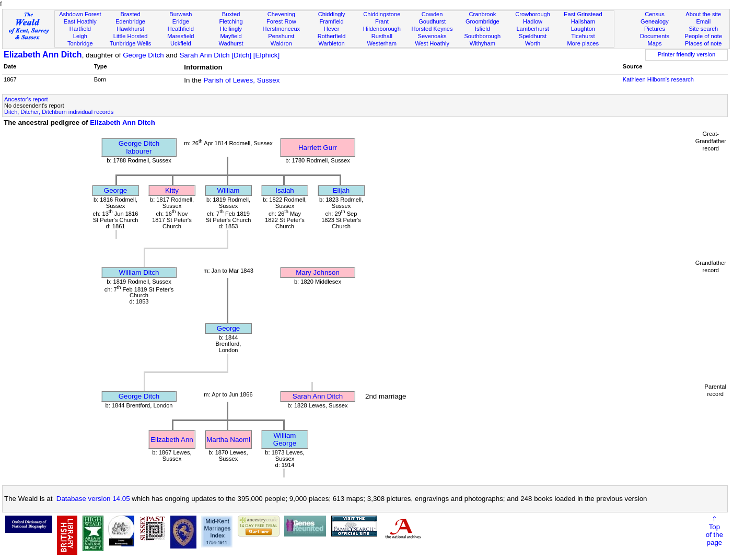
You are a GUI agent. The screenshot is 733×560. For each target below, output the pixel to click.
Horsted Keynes (432, 29)
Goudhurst (432, 21)
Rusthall (382, 36)
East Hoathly (80, 21)
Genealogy (655, 21)
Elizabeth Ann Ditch (43, 55)
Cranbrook (482, 14)
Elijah (341, 190)
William (229, 190)
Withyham (482, 43)
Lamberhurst (532, 29)
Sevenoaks (432, 36)
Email (703, 21)
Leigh (80, 36)
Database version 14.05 (93, 499)
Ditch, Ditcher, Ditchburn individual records (59, 112)
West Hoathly (432, 43)
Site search (704, 29)
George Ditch (143, 55)
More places (583, 43)
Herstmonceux (282, 29)
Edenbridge (130, 21)
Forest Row (281, 21)
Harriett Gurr (318, 148)
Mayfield (231, 36)
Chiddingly (332, 14)
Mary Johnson (318, 272)
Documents (655, 36)
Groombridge (482, 21)
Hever (332, 29)
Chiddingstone (382, 14)
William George (285, 439)
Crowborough (533, 14)
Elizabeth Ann (172, 440)
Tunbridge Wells (131, 43)
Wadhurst (231, 43)
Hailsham (583, 21)
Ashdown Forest (80, 14)
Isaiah (285, 190)
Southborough (482, 36)
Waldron (281, 43)
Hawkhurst (130, 29)
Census (655, 14)
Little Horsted (130, 36)
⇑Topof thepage (714, 531)
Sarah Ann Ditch (318, 396)
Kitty (172, 190)
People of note (703, 36)
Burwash (181, 14)
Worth (533, 43)
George (115, 190)
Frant (382, 21)
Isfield (482, 29)
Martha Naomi (228, 440)
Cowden (432, 14)
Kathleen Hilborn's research (658, 79)
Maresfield (181, 36)
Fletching (231, 21)
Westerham (382, 43)
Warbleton (331, 43)
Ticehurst (583, 36)
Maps (654, 43)
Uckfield (181, 43)
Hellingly (231, 29)
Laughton (583, 29)
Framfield (331, 21)
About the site (703, 14)
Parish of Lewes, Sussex (241, 80)
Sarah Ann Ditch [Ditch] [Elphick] (229, 55)
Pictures (655, 29)
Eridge (181, 21)
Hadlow (533, 21)
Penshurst (281, 36)
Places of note (703, 43)
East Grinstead (583, 14)
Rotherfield (332, 36)
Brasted (130, 14)
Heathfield (181, 29)
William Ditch (139, 272)
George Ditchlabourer (139, 147)
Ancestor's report (26, 99)
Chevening (281, 14)
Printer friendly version (687, 54)
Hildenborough (382, 29)
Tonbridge (80, 43)
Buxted (231, 14)
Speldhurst (533, 36)
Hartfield (80, 29)
